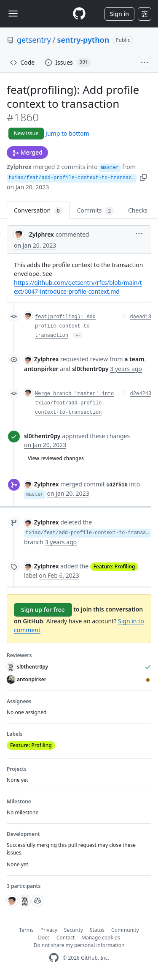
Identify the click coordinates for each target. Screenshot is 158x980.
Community (125, 930)
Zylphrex (19, 167)
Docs (44, 938)
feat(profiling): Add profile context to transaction (65, 326)
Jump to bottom (67, 133)
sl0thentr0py (42, 436)
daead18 (141, 317)
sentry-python (83, 40)
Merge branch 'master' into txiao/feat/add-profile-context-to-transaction (74, 403)
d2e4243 (141, 394)
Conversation (38, 211)
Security (74, 930)
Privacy (49, 930)
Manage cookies (100, 938)
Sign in (119, 14)
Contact (66, 938)
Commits (95, 211)
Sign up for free (43, 610)
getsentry (34, 40)
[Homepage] (79, 14)
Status (97, 930)
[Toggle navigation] (13, 14)
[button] (143, 177)
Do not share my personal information (79, 945)
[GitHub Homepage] (54, 958)
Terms (26, 930)
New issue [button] (26, 133)
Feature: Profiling (114, 566)
